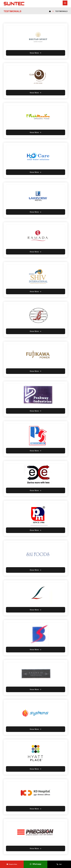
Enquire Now (12, 864)
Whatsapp (36, 864)
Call (59, 864)
